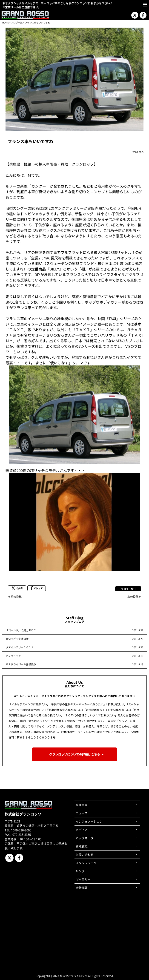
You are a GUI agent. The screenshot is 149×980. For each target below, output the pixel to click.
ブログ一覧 (17, 22)
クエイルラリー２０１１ (20, 647)
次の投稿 (133, 596)
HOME (6, 22)
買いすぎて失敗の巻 (17, 639)
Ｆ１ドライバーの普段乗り (21, 664)
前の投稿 (16, 596)
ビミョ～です (13, 656)
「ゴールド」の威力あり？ (21, 630)
